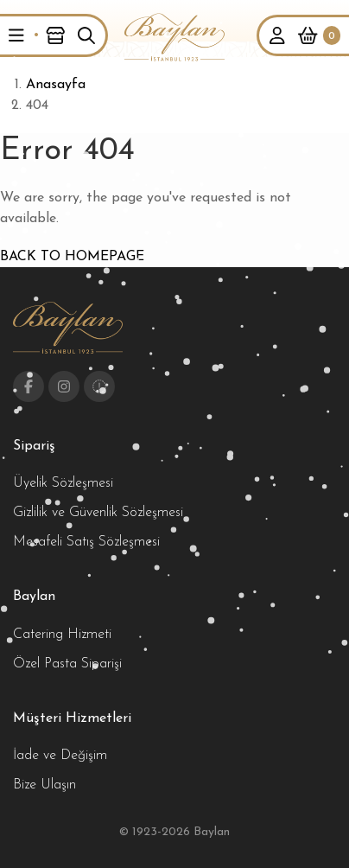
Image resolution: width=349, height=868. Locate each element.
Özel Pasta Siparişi (67, 664)
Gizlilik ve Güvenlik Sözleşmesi (98, 513)
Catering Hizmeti (62, 635)
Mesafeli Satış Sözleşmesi (86, 542)
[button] (16, 35)
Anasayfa (56, 85)
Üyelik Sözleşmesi (63, 483)
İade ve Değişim (60, 756)
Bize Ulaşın (44, 785)
